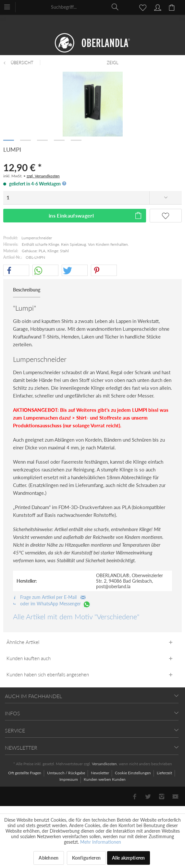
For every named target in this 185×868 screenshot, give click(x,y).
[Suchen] (115, 7)
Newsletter (100, 773)
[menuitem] (10, 6)
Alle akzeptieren (128, 858)
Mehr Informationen (101, 842)
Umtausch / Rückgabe (67, 773)
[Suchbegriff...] (85, 7)
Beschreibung (27, 290)
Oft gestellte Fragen (25, 773)
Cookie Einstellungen (133, 773)
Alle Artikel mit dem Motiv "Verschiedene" (76, 617)
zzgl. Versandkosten (43, 176)
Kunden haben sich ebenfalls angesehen (48, 674)
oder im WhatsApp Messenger (52, 604)
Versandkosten (104, 764)
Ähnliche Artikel (23, 642)
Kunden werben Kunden (105, 779)
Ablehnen (49, 858)
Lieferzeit (165, 773)
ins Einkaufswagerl (95, 214)
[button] (16, 271)
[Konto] (157, 7)
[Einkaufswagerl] (173, 7)
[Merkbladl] (141, 7)
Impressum (69, 779)
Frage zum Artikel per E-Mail (49, 597)
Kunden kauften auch (29, 658)
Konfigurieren (86, 858)
